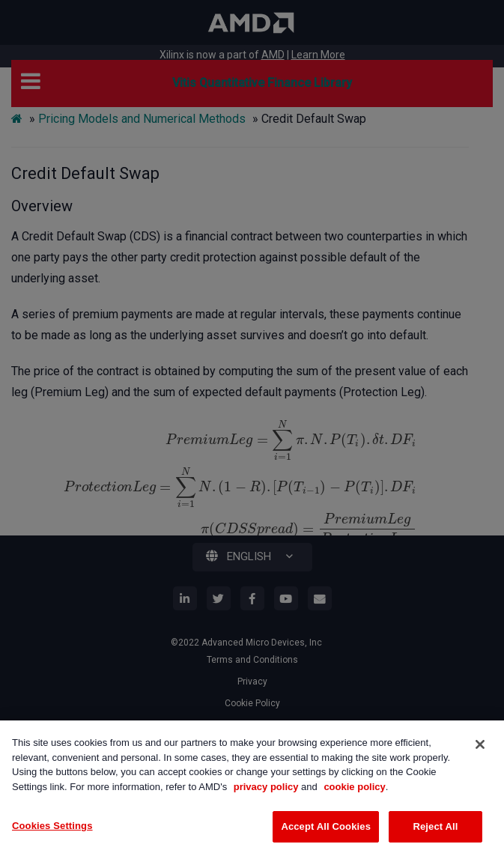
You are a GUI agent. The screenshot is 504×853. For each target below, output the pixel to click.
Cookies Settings (52, 826)
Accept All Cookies (326, 826)
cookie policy (354, 787)
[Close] (480, 744)
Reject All (435, 826)
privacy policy (266, 787)
